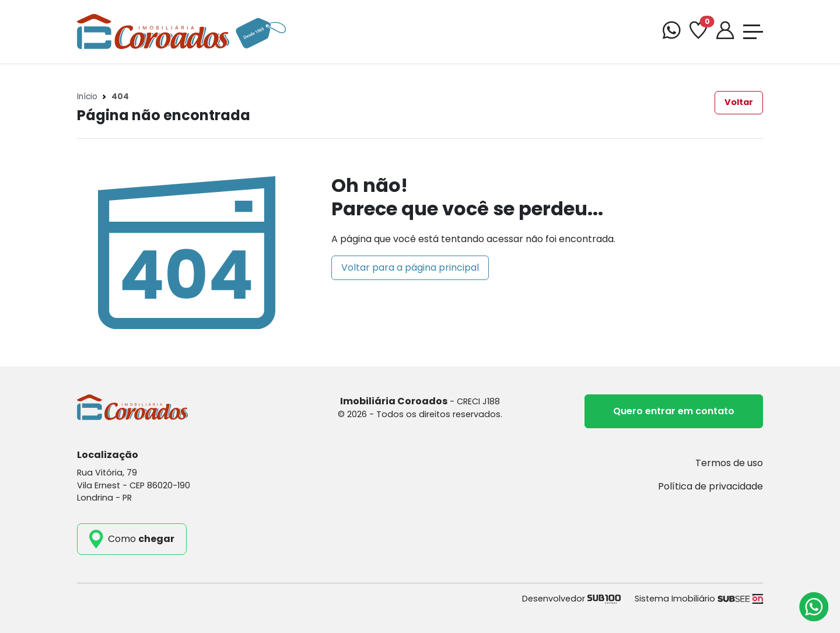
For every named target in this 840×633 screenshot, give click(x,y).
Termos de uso (729, 463)
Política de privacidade (710, 486)
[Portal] (725, 32)
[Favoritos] (698, 32)
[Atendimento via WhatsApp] (814, 607)
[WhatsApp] (671, 32)
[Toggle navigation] (753, 32)
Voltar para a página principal (410, 267)
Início (87, 97)
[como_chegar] (132, 539)
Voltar (739, 102)
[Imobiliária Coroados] (181, 31)
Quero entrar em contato (674, 411)
